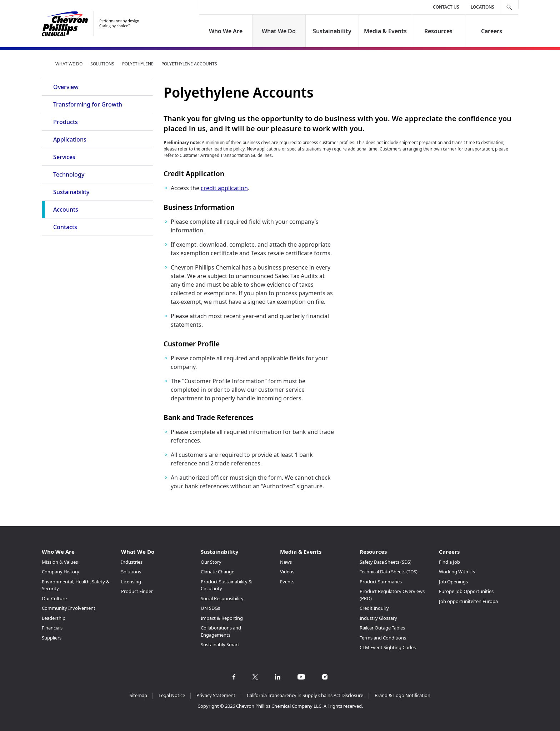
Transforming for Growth (88, 104)
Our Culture (54, 598)
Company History (61, 572)
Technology (69, 174)
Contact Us (446, 7)
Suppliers (52, 638)
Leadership (54, 618)
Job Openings (453, 582)
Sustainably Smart (220, 644)
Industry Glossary (378, 618)
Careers (492, 31)
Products (66, 122)
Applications (70, 139)
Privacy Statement (216, 695)
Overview (66, 87)
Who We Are (226, 31)
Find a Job (449, 562)
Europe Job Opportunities (466, 591)
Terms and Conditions (383, 638)
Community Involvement (69, 608)
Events (287, 582)
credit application (224, 188)
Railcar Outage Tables (382, 628)
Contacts (65, 227)
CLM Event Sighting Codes (388, 647)
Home (45, 64)
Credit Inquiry (374, 608)
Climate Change (217, 572)
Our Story (211, 562)
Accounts (66, 209)
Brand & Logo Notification (402, 695)
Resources (438, 31)
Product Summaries (381, 582)
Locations (482, 7)
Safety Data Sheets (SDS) (386, 562)
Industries (132, 562)
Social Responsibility (222, 598)
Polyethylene (138, 64)
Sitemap (138, 695)
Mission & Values (60, 562)
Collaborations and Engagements (221, 631)
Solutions (102, 64)
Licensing (131, 582)
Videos (287, 572)
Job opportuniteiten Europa (468, 601)
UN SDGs (210, 608)
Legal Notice (172, 695)
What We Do (279, 31)
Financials (52, 628)
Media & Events (385, 31)
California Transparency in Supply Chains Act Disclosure (305, 695)
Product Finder (137, 591)
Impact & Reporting (222, 618)
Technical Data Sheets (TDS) (389, 572)
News (286, 562)
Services (64, 157)
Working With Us (457, 572)
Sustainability (332, 31)
